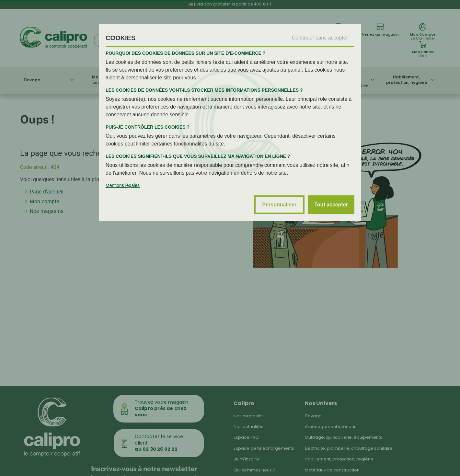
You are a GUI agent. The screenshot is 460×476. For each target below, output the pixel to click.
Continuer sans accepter (320, 38)
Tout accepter (331, 205)
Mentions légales (123, 185)
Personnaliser (279, 205)
